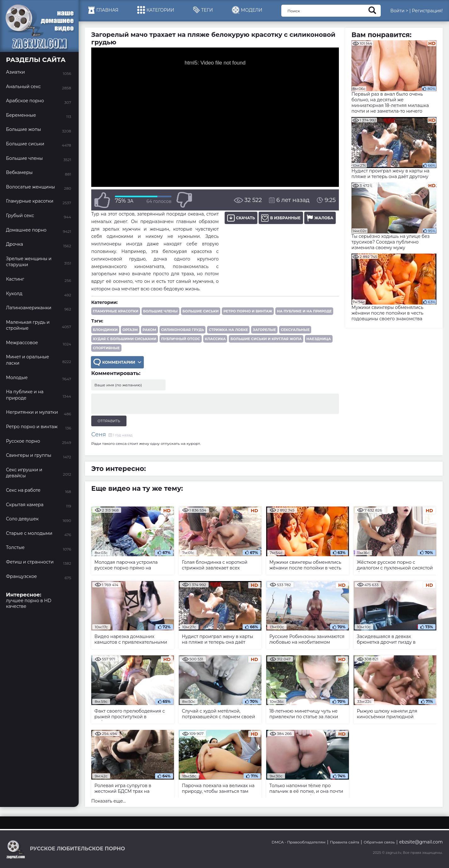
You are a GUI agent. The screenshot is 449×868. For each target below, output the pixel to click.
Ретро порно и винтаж (248, 311)
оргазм (130, 330)
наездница (319, 339)
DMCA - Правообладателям (298, 842)
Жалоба (320, 218)
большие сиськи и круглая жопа (266, 339)
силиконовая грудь (183, 330)
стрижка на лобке (228, 330)
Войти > (399, 11)
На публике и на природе (304, 311)
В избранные (281, 218)
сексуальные (295, 330)
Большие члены (160, 311)
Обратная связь (379, 842)
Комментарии (117, 362)
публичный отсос (181, 339)
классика (215, 339)
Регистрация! (427, 11)
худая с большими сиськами (125, 339)
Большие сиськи (201, 311)
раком (149, 330)
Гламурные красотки (116, 311)
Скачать (241, 218)
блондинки (105, 330)
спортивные (106, 348)
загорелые (264, 330)
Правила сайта (345, 842)
